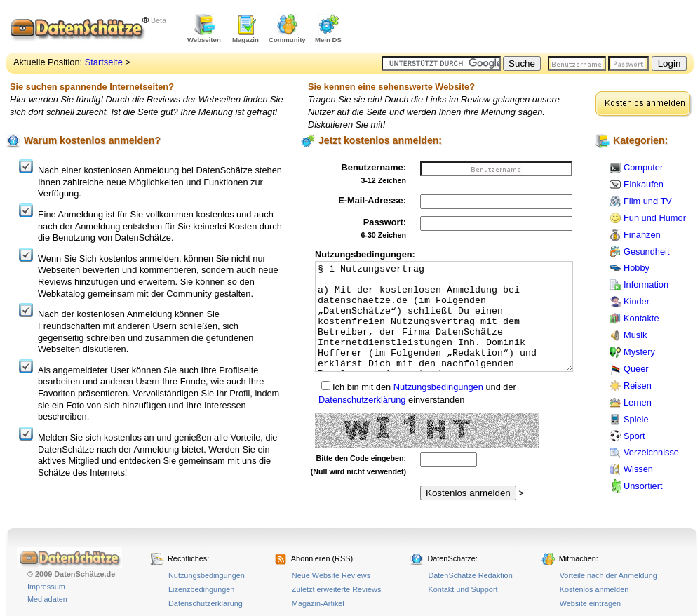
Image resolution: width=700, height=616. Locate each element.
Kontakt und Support (463, 589)
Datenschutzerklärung (362, 400)
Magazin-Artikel (318, 603)
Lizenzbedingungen (201, 589)
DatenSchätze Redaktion (470, 575)
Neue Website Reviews (331, 575)
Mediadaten (47, 599)
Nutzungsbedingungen (438, 387)
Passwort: (385, 222)
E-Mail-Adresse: (372, 200)
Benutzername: (374, 167)
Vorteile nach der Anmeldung (608, 575)
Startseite (104, 62)
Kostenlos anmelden (594, 589)
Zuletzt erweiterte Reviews (337, 589)
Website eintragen (590, 603)
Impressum (46, 587)
